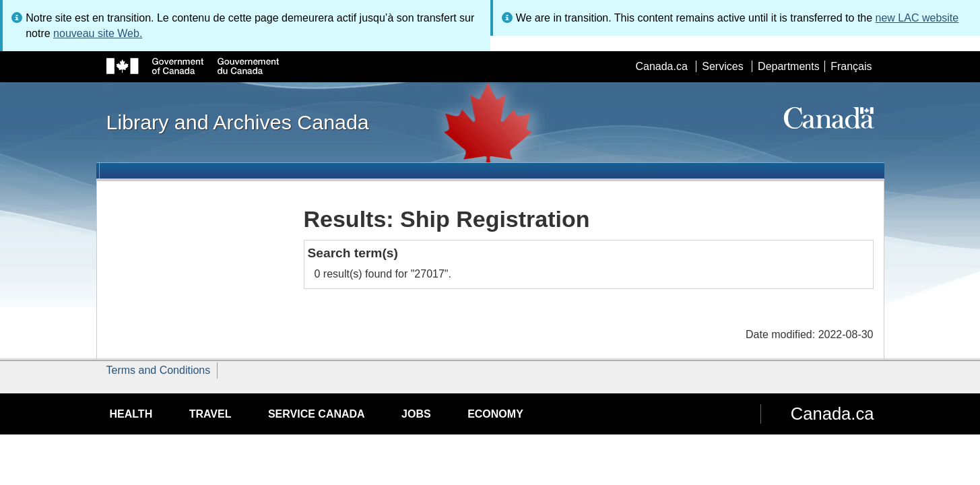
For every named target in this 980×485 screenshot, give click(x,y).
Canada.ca (661, 66)
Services (722, 66)
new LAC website (917, 18)
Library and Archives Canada (238, 122)
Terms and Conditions (159, 370)
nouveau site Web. (98, 33)
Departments (789, 66)
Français (851, 66)
